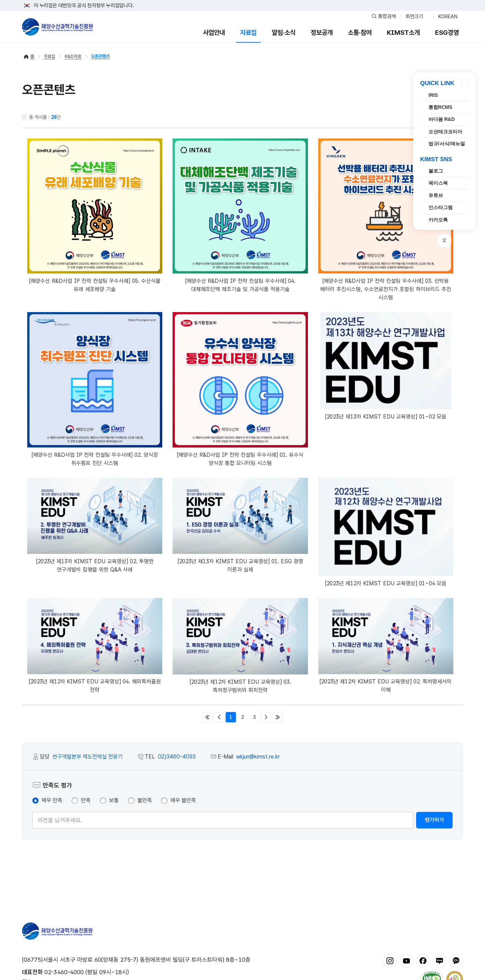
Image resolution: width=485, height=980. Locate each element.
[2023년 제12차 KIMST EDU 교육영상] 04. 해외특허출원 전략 (95, 646)
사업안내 (214, 33)
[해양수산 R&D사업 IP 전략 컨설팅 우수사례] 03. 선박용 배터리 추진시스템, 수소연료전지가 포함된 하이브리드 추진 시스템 (386, 220)
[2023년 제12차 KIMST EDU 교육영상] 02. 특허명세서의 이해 (386, 646)
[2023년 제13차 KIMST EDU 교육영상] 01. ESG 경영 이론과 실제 (240, 525)
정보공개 (322, 33)
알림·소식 (284, 33)
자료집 (248, 33)
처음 (207, 717)
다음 (266, 717)
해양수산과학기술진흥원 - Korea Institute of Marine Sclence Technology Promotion (57, 27)
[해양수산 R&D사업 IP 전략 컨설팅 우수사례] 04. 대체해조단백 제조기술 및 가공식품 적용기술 (240, 215)
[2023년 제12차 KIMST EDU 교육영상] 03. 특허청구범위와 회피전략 (240, 646)
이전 (219, 717)
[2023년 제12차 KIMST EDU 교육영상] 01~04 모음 (386, 532)
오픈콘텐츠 (100, 56)
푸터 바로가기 (243, 0)
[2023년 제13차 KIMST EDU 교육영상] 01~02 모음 (386, 366)
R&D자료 (73, 56)
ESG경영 (447, 33)
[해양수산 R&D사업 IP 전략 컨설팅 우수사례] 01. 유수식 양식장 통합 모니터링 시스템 (240, 389)
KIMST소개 (403, 33)
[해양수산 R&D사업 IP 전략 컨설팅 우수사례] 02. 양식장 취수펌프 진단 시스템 (95, 389)
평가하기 (434, 820)
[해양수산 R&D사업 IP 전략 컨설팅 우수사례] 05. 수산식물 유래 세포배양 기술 (95, 215)
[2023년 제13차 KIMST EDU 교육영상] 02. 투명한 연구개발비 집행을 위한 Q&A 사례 (95, 525)
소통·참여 (360, 33)
